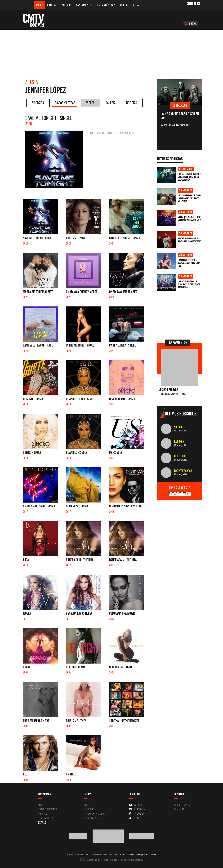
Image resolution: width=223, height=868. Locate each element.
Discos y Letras (64, 104)
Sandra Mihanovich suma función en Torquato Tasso (189, 240)
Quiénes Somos (182, 805)
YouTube (136, 805)
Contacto (180, 809)
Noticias (67, 5)
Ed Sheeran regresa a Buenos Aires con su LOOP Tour (189, 263)
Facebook (137, 814)
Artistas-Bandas (47, 809)
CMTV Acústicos (106, 5)
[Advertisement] (111, 53)
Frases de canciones (95, 814)
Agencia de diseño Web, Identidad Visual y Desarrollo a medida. (111, 860)
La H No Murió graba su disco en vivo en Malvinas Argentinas (189, 284)
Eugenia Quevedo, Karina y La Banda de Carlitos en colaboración (189, 177)
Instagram (137, 809)
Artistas (52, 5)
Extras (136, 5)
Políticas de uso (149, 854)
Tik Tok (135, 818)
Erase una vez (91, 818)
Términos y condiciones (130, 854)
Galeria (110, 103)
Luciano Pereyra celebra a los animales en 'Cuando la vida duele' (190, 198)
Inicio (39, 5)
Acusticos (89, 809)
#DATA (124, 5)
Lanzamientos (84, 5)
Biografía (38, 103)
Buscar (191, 24)
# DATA (87, 805)
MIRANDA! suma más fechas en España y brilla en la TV (190, 219)
